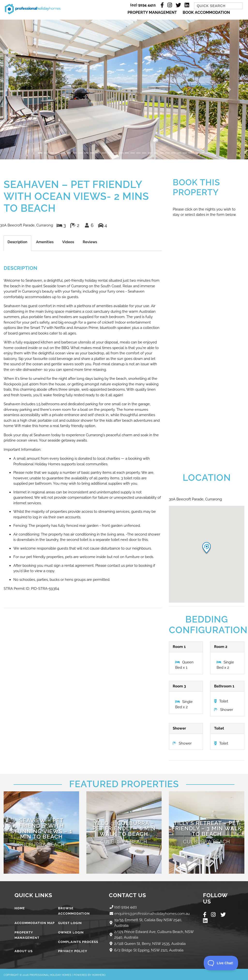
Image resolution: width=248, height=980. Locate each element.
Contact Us (128, 895)
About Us (24, 951)
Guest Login (70, 923)
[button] (19, 89)
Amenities (45, 242)
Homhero (99, 975)
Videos (68, 242)
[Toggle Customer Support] (221, 963)
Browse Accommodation (74, 911)
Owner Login (71, 932)
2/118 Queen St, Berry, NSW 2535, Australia (150, 944)
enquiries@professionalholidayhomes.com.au (152, 914)
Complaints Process (78, 942)
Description (17, 242)
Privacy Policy (73, 951)
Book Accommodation (206, 12)
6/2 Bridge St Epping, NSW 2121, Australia (149, 950)
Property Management (152, 12)
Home (20, 908)
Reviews (90, 242)
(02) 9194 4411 (143, 5)
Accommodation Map (35, 923)
